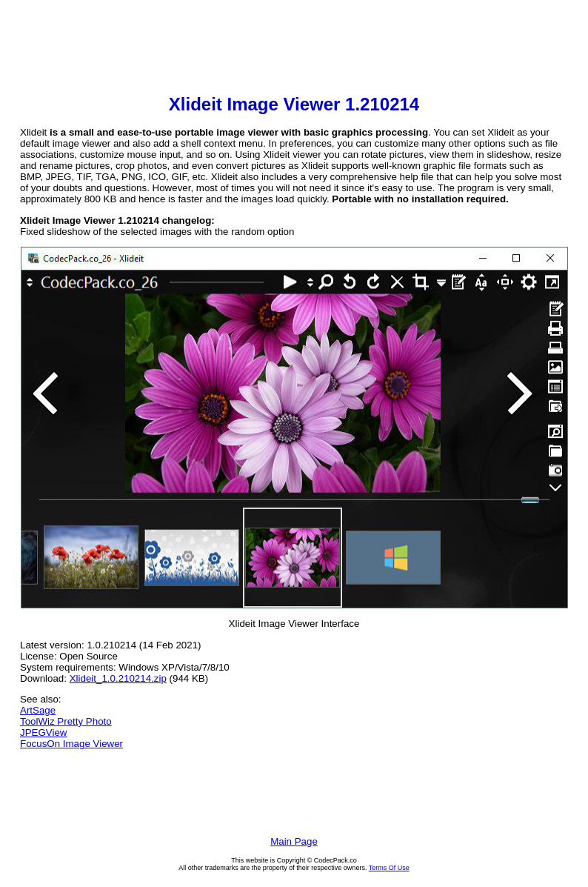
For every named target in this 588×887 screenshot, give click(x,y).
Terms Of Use (389, 868)
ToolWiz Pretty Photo (66, 721)
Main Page (294, 841)
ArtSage (38, 710)
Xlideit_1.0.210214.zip (118, 678)
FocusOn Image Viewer (71, 744)
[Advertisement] (294, 49)
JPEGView (43, 732)
